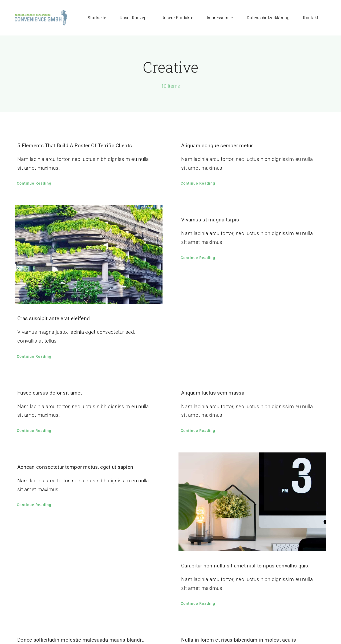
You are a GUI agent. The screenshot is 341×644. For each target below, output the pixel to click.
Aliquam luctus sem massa (213, 393)
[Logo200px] (41, 12)
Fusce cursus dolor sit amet (50, 393)
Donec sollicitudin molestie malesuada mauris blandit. (81, 640)
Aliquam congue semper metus (218, 146)
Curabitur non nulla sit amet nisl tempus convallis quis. (245, 566)
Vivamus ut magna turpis (210, 220)
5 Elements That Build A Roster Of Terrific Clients (75, 146)
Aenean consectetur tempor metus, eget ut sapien (75, 467)
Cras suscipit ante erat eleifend (54, 318)
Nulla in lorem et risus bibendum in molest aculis (239, 640)
